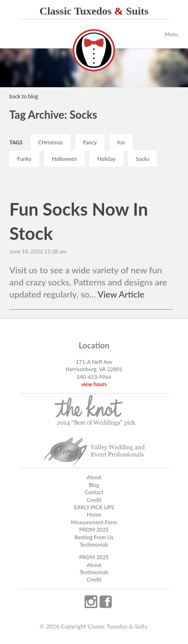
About (94, 477)
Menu (171, 34)
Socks (143, 159)
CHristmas (51, 142)
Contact (94, 492)
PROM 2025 (94, 529)
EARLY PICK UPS (94, 507)
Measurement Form (94, 522)
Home (94, 514)
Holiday (106, 159)
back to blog (24, 96)
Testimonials (94, 544)
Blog (94, 485)
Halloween (65, 159)
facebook (105, 602)
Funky (24, 159)
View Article (121, 294)
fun (121, 142)
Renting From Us (94, 537)
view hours (94, 384)
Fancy (90, 142)
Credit (94, 500)
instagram (91, 602)
